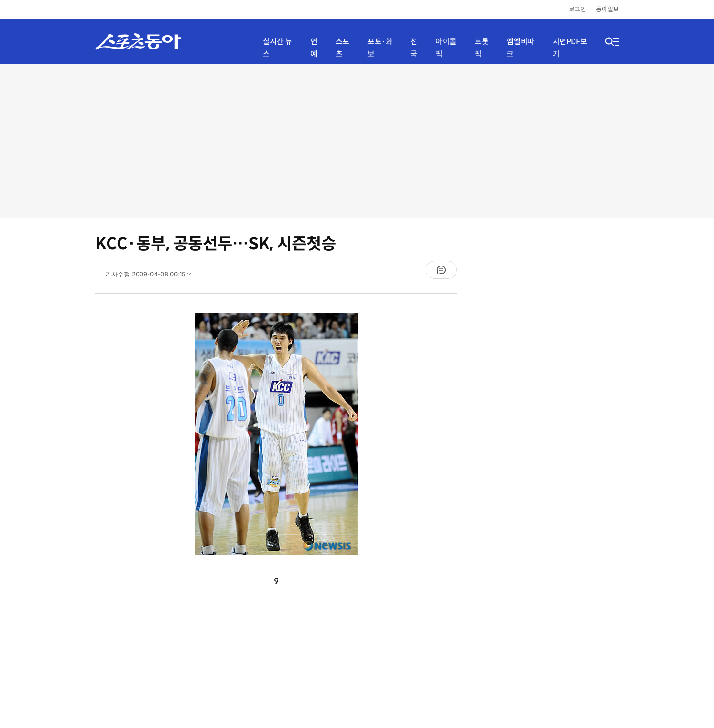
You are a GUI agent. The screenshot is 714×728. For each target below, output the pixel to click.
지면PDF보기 (570, 48)
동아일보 (607, 9)
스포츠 (342, 48)
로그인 (577, 9)
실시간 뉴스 (278, 48)
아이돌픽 (446, 48)
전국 (414, 48)
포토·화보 (380, 48)
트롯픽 (481, 48)
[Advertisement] (357, 140)
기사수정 (151, 276)
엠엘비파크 (520, 48)
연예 (314, 48)
